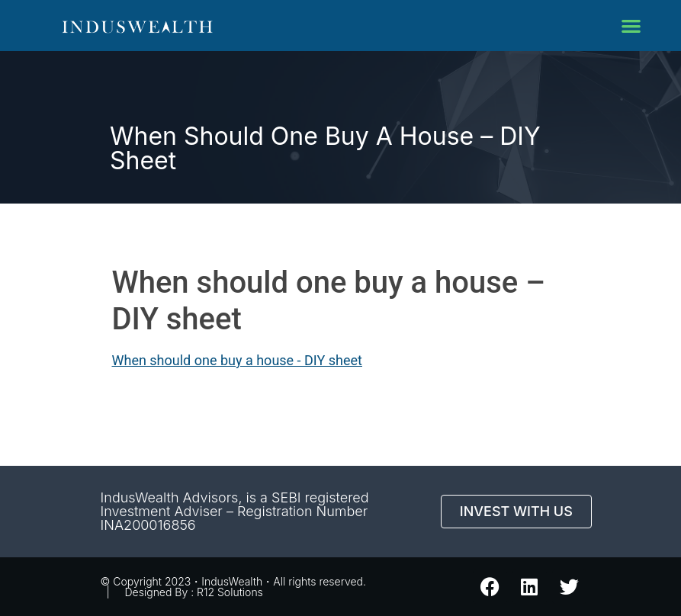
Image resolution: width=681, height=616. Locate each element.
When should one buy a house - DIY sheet (237, 360)
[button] (631, 26)
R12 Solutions (230, 592)
